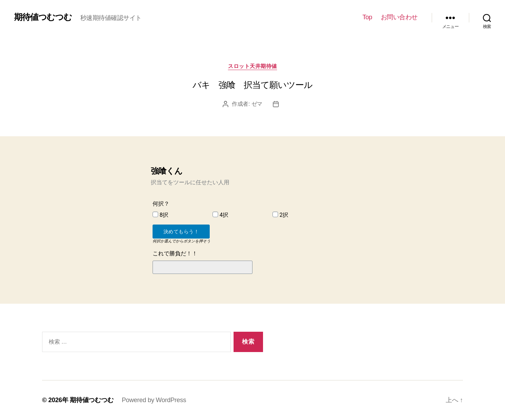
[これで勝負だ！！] (203, 267)
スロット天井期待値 (252, 66)
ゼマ (257, 104)
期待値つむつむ (43, 17)
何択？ (161, 204)
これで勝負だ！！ (175, 253)
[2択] (275, 214)
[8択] (155, 214)
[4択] (215, 214)
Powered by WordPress (154, 400)
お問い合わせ (399, 17)
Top (367, 17)
